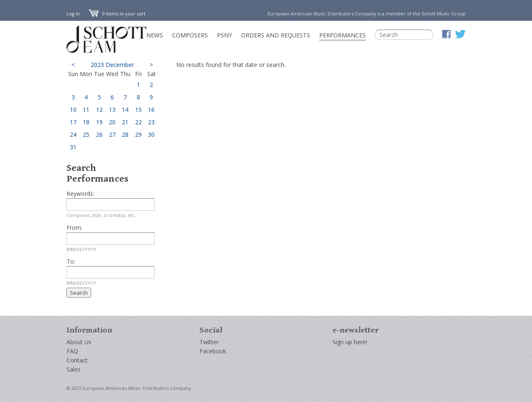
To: (71, 261)
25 (86, 134)
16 (151, 110)
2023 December (112, 65)
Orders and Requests (276, 35)
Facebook (213, 351)
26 (99, 134)
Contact (77, 360)
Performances (342, 35)
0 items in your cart (117, 14)
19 (99, 122)
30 (151, 134)
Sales (74, 369)
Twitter (209, 342)
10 (73, 110)
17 (73, 122)
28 (125, 134)
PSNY (224, 35)
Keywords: (80, 194)
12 (99, 110)
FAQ (72, 351)
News (155, 35)
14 (125, 110)
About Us (79, 342)
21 (125, 122)
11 (86, 110)
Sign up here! (350, 342)
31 (73, 147)
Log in (73, 14)
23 (151, 122)
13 (112, 110)
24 (73, 134)
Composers (190, 35)
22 (138, 122)
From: (74, 228)
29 (138, 134)
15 (138, 110)
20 (112, 122)
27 (112, 134)
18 (86, 122)
